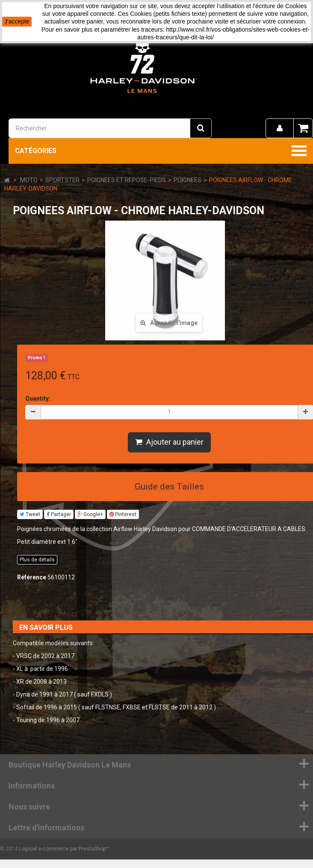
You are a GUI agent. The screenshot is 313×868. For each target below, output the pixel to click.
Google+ (90, 514)
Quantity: (38, 399)
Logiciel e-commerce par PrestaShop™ (64, 849)
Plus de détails (37, 560)
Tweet (30, 514)
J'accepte (17, 21)
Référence (32, 577)
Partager (59, 514)
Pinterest (123, 514)
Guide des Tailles (169, 487)
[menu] (280, 128)
